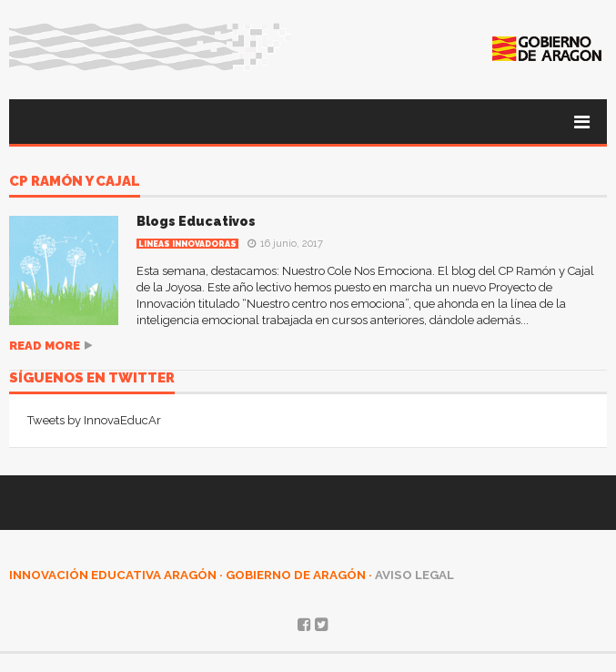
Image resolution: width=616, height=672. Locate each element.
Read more (45, 346)
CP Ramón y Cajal (75, 182)
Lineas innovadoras (187, 244)
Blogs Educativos (196, 221)
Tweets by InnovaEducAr (94, 420)
